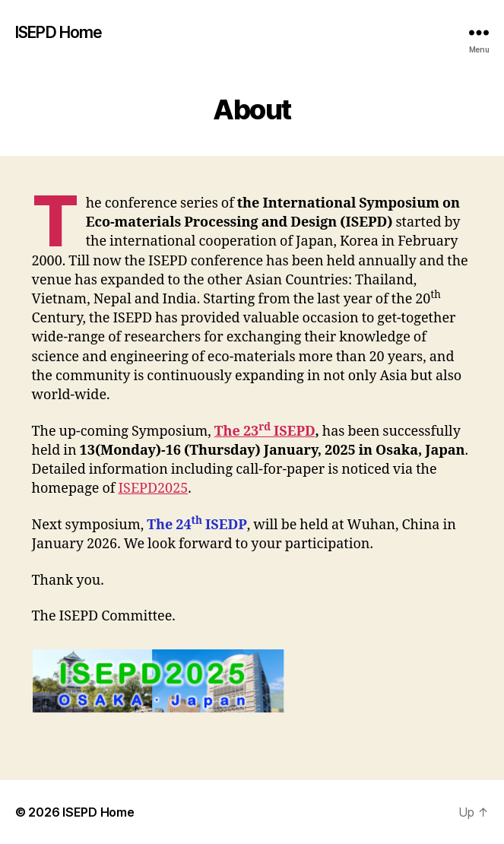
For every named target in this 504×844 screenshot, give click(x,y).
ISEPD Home (59, 32)
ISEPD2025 (153, 489)
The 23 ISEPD (265, 432)
